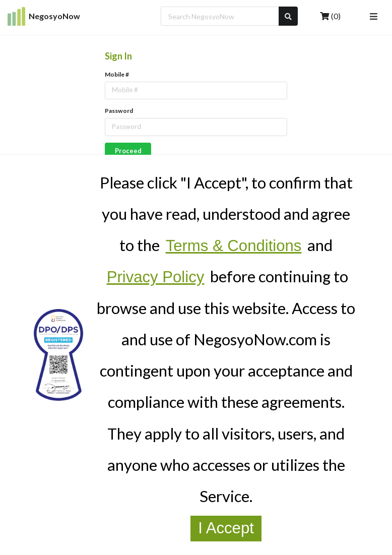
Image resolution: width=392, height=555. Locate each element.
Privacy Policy (156, 277)
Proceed (128, 151)
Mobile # (117, 74)
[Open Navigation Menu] (373, 16)
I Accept (226, 528)
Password (119, 111)
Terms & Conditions (234, 246)
